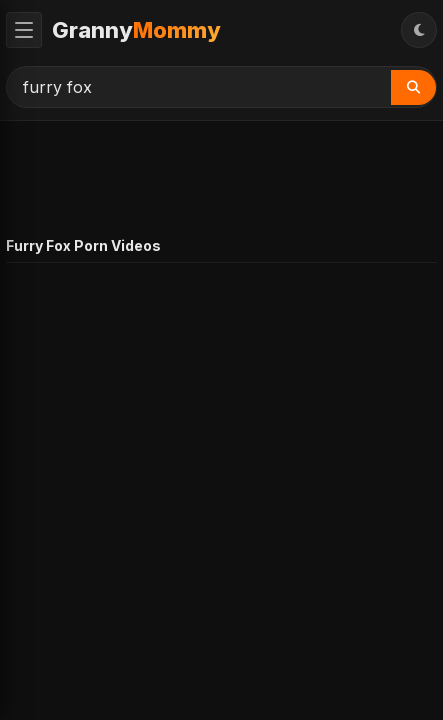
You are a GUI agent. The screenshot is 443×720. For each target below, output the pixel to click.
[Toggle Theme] (419, 30)
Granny (136, 30)
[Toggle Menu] (24, 30)
